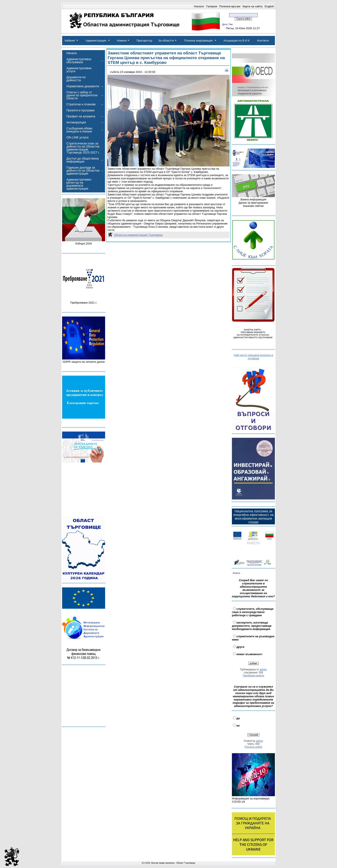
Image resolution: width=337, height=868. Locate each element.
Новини (122, 41)
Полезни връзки (230, 6)
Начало (199, 6)
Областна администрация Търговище (138, 235)
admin (263, 670)
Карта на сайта (253, 6)
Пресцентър (144, 41)
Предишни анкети (254, 676)
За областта (166, 41)
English (269, 6)
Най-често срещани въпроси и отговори (253, 357)
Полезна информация (198, 41)
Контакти (263, 41)
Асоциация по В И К (237, 41)
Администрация (96, 41)
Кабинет (70, 41)
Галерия (212, 6)
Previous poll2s (253, 747)
